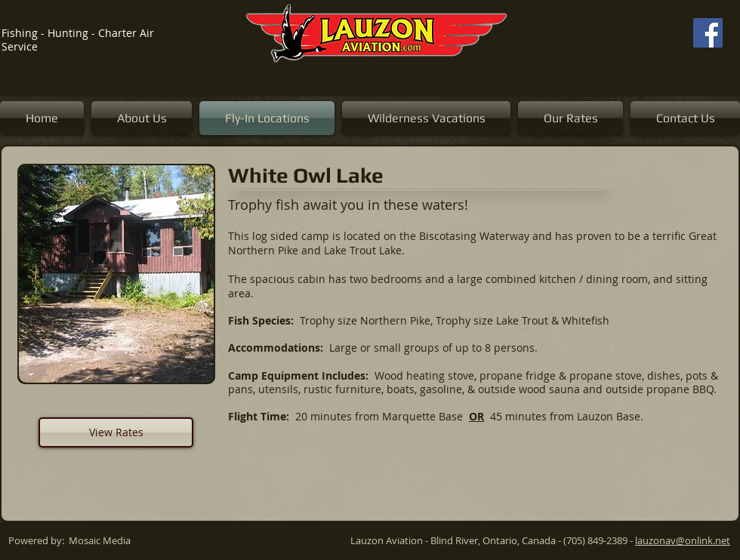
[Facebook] (708, 33)
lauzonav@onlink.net (683, 540)
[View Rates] (116, 432)
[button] (116, 274)
